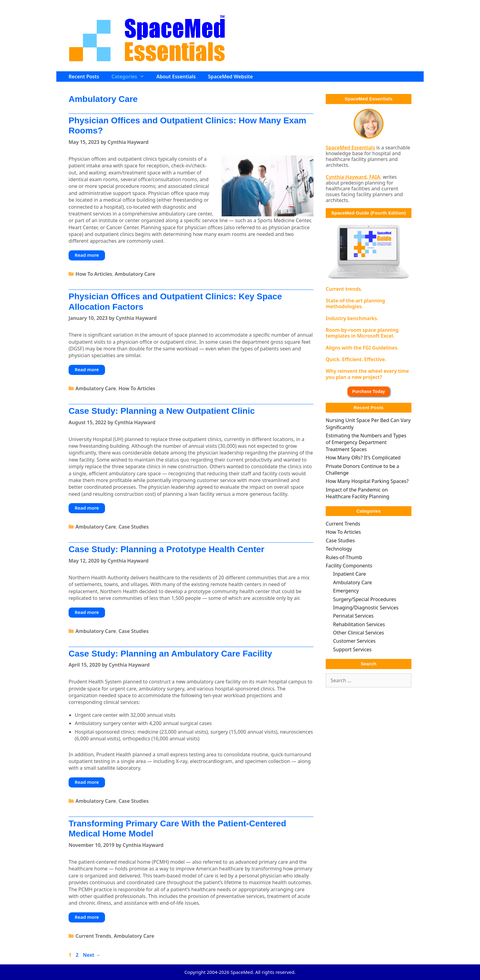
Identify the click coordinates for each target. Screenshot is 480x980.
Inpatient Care (349, 574)
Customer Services (354, 641)
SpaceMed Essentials (350, 148)
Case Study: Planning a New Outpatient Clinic (162, 411)
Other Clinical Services (358, 633)
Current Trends (94, 936)
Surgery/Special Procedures (365, 599)
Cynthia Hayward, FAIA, (354, 177)
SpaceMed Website (230, 77)
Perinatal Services (353, 616)
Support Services (352, 649)
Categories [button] (131, 77)
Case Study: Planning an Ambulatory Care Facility (170, 654)
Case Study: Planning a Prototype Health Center (166, 549)
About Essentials (176, 77)
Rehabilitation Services (359, 624)
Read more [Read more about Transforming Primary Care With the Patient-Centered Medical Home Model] (87, 917)
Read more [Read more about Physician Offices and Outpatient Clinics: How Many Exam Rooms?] (87, 255)
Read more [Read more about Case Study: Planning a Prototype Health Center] (87, 612)
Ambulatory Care (135, 274)
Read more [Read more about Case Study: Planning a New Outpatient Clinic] (87, 508)
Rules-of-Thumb (344, 557)
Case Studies (133, 527)
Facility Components (349, 566)
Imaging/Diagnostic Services (366, 608)
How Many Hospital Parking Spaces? (367, 481)
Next (92, 955)
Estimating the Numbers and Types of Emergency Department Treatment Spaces (366, 442)
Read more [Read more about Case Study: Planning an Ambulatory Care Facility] (87, 782)
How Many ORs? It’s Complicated (363, 458)
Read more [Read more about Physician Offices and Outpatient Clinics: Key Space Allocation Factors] (87, 369)
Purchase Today (368, 391)
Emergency (346, 591)
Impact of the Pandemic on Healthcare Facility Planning (358, 493)
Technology (339, 549)
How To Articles (94, 274)
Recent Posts (84, 77)
